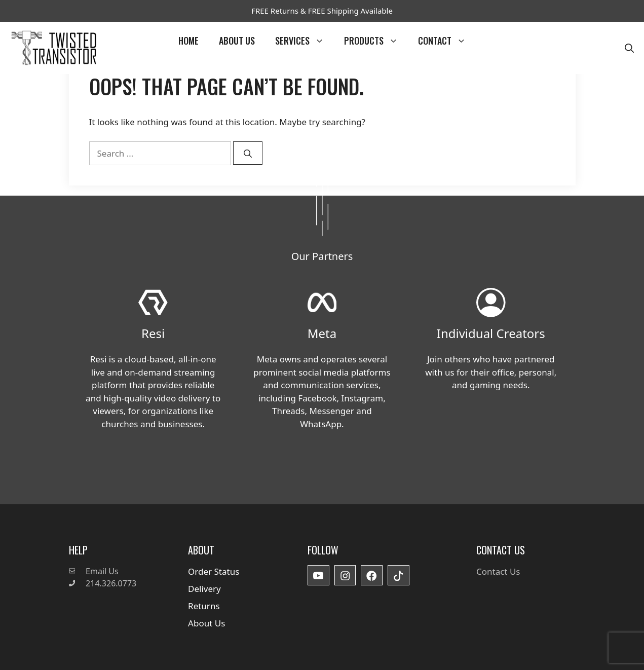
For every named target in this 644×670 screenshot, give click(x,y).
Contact (447, 41)
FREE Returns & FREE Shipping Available (322, 11)
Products (376, 41)
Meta (322, 333)
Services (305, 41)
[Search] (248, 153)
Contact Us (498, 571)
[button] (629, 48)
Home (188, 41)
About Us (237, 41)
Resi (153, 333)
